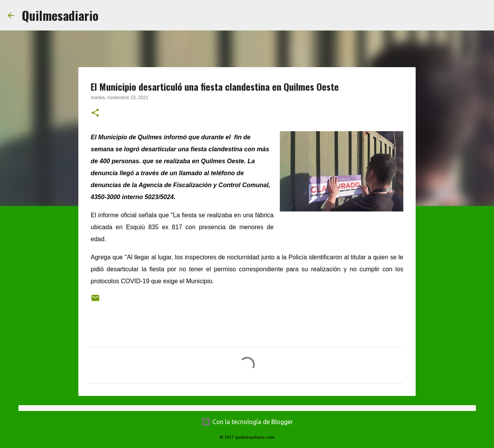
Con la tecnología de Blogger (247, 422)
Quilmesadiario (60, 15)
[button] (95, 113)
